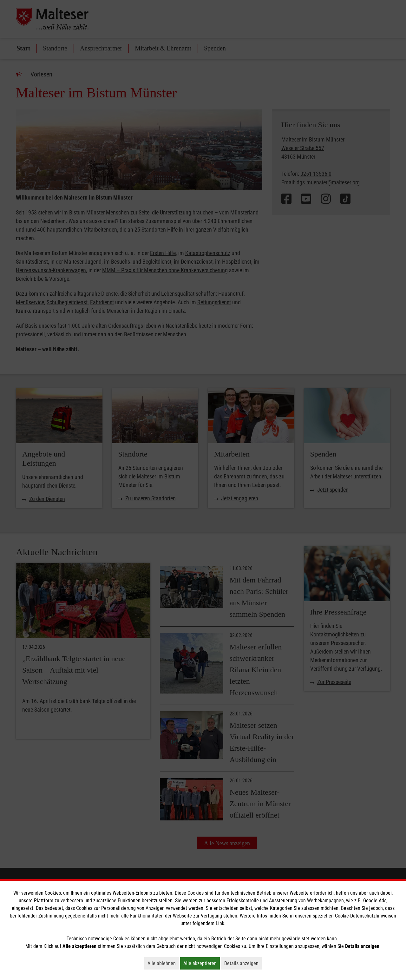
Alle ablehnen (163, 963)
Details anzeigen (243, 963)
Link (220, 923)
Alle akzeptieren (202, 963)
